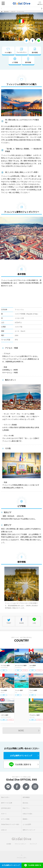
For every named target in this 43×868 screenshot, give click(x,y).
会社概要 (9, 844)
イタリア (13, 12)
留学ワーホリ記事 (7, 803)
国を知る (6, 12)
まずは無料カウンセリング (21, 756)
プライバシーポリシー (20, 844)
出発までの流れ (28, 814)
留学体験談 (26, 797)
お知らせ (4, 830)
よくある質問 (27, 824)
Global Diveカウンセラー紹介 (10, 824)
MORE (21, 731)
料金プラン (26, 808)
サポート (4, 814)
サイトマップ (33, 844)
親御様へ (25, 819)
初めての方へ (5, 797)
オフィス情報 (5, 819)
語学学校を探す (6, 808)
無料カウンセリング (29, 830)
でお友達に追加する (20, 765)
